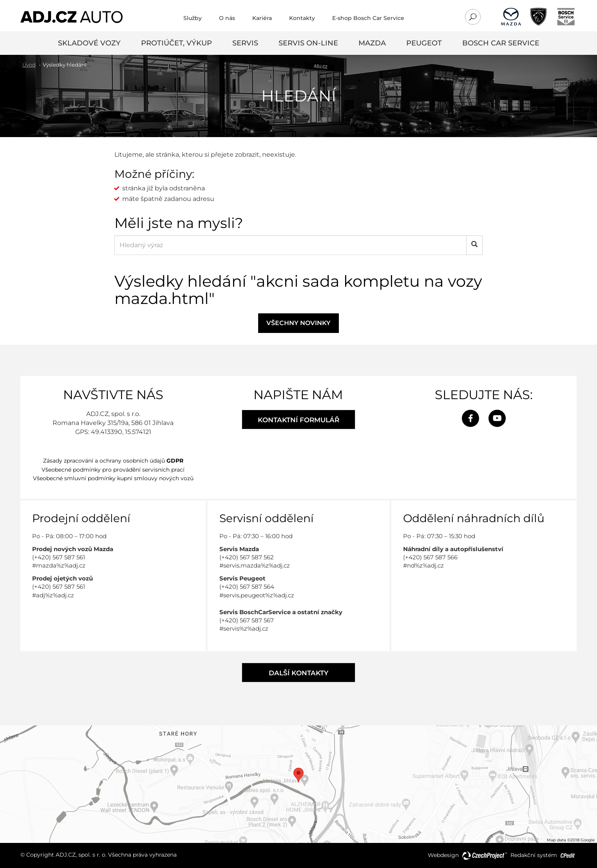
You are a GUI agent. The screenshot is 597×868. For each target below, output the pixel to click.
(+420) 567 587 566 (430, 557)
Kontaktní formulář (298, 420)
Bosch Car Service (501, 43)
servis (245, 43)
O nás (227, 18)
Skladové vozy (89, 43)
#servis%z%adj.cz (244, 628)
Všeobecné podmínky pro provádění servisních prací (113, 470)
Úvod (29, 65)
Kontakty (302, 18)
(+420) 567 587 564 (247, 587)
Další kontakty (298, 673)
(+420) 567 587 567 (247, 620)
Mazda (372, 43)
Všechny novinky (298, 323)
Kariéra (262, 18)
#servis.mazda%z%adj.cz (255, 565)
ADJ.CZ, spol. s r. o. (81, 855)
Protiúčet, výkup (176, 43)
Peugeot (424, 43)
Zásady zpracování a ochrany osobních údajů (113, 461)
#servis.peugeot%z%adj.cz (257, 595)
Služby (193, 18)
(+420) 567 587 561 (59, 557)
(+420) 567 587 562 (247, 557)
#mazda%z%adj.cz (59, 565)
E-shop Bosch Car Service (368, 18)
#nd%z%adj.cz (423, 565)
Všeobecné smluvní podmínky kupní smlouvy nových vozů (113, 478)
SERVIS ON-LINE (308, 43)
